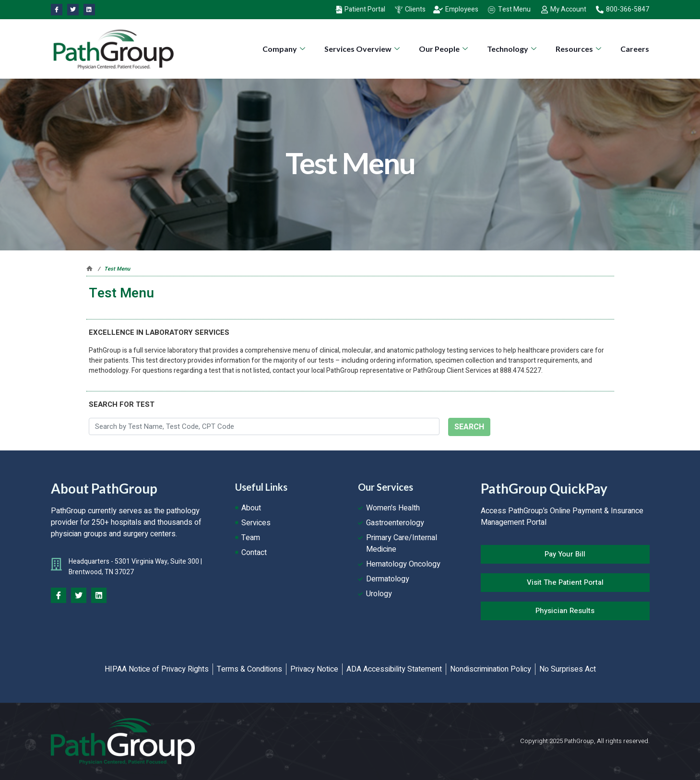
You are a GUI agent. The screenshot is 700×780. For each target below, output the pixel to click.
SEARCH (469, 427)
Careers (635, 49)
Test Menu (117, 269)
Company (285, 49)
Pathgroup (89, 268)
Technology (513, 49)
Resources (580, 49)
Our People (445, 49)
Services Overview (363, 49)
